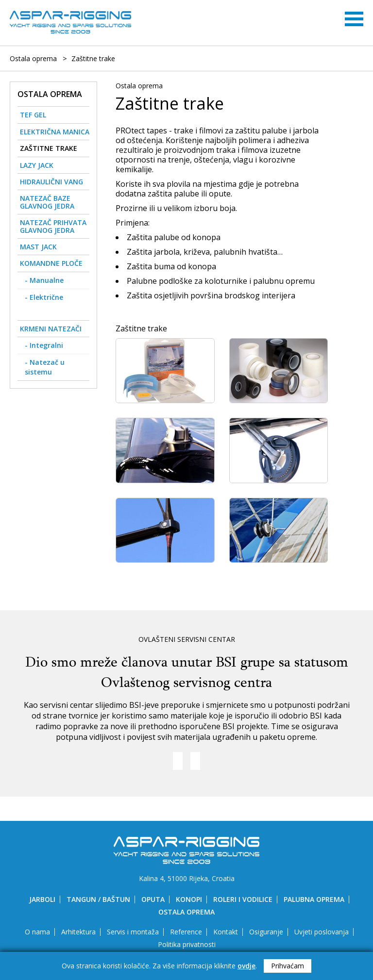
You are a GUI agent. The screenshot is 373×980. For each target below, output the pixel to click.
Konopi (189, 899)
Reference (186, 932)
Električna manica (55, 132)
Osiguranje (266, 932)
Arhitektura (78, 932)
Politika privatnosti (187, 944)
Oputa (153, 899)
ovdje (246, 966)
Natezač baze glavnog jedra (47, 202)
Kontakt (226, 932)
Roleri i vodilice (243, 899)
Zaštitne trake (93, 59)
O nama (37, 932)
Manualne (47, 280)
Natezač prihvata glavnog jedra (53, 226)
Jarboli (42, 899)
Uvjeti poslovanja (322, 932)
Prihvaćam (288, 966)
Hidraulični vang (51, 182)
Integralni (46, 345)
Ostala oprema (33, 59)
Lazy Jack (37, 165)
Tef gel (33, 115)
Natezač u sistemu (45, 367)
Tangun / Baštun (98, 899)
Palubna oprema (314, 899)
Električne (46, 297)
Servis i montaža (133, 932)
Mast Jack (38, 247)
